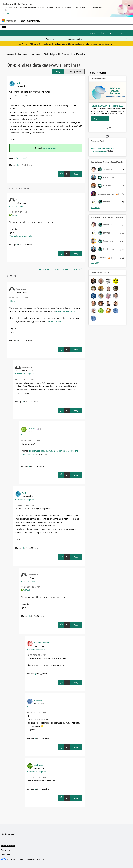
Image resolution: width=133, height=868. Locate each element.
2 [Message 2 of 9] (17, 340)
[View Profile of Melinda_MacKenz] (42, 643)
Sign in (103, 33)
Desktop (81, 54)
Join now (7, 13)
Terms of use (6, 850)
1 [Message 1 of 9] (17, 165)
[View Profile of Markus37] (38, 700)
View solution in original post (22, 236)
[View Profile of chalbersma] (39, 765)
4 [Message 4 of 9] (17, 244)
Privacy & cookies (8, 846)
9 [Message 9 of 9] (29, 466)
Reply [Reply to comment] (76, 253)
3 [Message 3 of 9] (23, 548)
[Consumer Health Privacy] (35, 859)
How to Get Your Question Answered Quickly (103, 150)
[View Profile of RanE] (18, 83)
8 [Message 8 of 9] (23, 401)
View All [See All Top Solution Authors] (95, 208)
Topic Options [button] (74, 72)
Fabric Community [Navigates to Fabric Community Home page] (30, 21)
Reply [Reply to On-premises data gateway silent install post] (76, 174)
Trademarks (6, 854)
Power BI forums (17, 54)
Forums (35, 54)
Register (93, 33)
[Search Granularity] (55, 39)
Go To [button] (120, 33)
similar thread (55, 322)
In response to (16, 206)
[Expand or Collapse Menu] (4, 27)
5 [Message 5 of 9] (35, 789)
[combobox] (98, 39)
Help (111, 33)
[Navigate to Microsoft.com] (9, 21)
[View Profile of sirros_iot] (32, 428)
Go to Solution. (49, 148)
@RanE (15, 215)
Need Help (21, 159)
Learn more (110, 44)
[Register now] (100, 119)
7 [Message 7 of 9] (35, 674)
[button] (58, 72)
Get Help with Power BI (58, 54)
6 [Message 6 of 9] (35, 738)
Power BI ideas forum (65, 311)
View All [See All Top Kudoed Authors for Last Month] (95, 263)
